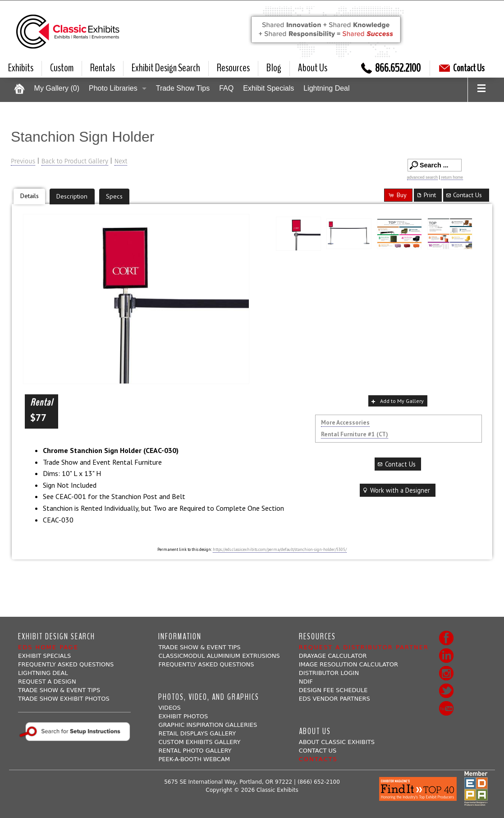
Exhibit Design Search (166, 68)
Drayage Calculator (333, 656)
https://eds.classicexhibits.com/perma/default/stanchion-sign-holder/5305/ (280, 550)
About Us (313, 68)
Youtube (446, 708)
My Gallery (57, 88)
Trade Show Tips (183, 88)
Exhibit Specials (268, 88)
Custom (62, 68)
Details (30, 196)
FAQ (226, 88)
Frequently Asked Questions (66, 664)
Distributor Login (329, 673)
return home (452, 177)
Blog (274, 68)
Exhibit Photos (183, 716)
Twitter (446, 691)
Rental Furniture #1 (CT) (355, 434)
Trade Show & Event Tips (59, 690)
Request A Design (47, 682)
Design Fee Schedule (333, 690)
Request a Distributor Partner (364, 647)
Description (72, 196)
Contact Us (462, 68)
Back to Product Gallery (75, 161)
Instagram (446, 673)
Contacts (318, 759)
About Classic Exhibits (337, 742)
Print (426, 195)
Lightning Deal (326, 88)
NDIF (306, 682)
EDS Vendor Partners (334, 699)
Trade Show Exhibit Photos (64, 699)
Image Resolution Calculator (348, 664)
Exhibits (21, 68)
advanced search (423, 177)
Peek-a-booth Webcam (194, 759)
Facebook (446, 638)
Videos (169, 708)
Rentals (103, 68)
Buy (397, 195)
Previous (23, 161)
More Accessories (345, 422)
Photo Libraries (113, 88)
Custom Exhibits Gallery (199, 742)
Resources (233, 68)
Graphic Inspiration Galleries (208, 725)
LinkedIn (446, 656)
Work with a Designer (396, 490)
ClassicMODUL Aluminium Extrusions (219, 656)
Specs (114, 196)
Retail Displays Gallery (197, 733)
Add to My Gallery (397, 401)
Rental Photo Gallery (195, 751)
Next (121, 161)
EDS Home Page (48, 647)
